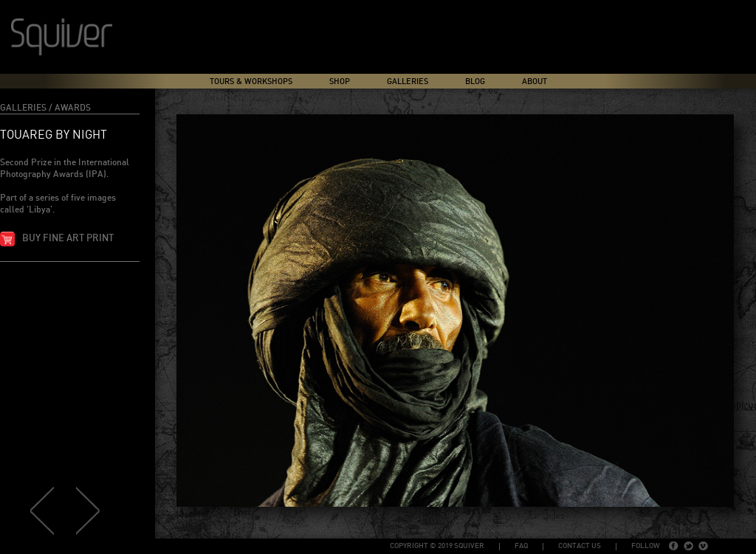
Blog (475, 82)
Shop (340, 82)
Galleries (408, 82)
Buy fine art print (68, 239)
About (535, 82)
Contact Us (580, 546)
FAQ (521, 546)
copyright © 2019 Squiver (437, 546)
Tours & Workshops (251, 82)
